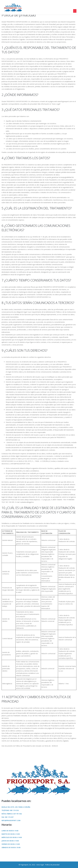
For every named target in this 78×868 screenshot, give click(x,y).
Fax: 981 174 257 (8, 817)
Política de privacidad (52, 865)
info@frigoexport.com (11, 820)
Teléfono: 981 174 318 (10, 810)
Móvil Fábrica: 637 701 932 (12, 814)
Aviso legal (40, 865)
